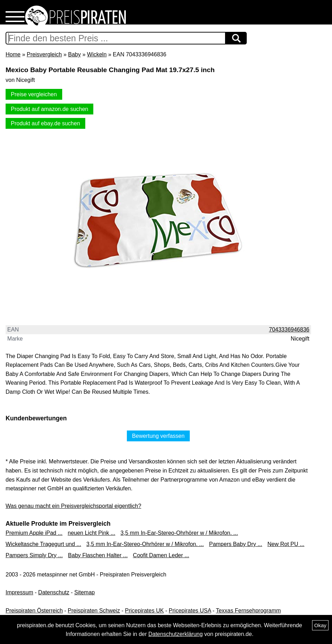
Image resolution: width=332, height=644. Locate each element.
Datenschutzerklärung (175, 634)
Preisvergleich (44, 54)
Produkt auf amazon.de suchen (49, 109)
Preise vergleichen (34, 94)
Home (13, 54)
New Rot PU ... (286, 544)
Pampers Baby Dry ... (236, 544)
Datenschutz (54, 592)
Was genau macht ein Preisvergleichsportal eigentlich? (73, 506)
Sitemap (85, 592)
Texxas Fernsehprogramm (248, 611)
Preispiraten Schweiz (94, 611)
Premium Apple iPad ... (34, 533)
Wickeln (97, 54)
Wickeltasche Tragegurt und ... (43, 544)
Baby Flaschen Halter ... (98, 555)
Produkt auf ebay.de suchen (45, 123)
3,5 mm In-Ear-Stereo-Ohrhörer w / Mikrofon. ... (179, 533)
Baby (74, 54)
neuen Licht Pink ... (92, 533)
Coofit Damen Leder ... (161, 555)
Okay (320, 625)
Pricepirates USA (190, 611)
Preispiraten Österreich (34, 611)
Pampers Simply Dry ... (34, 555)
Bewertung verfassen (158, 436)
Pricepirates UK (144, 611)
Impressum (19, 592)
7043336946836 (289, 330)
